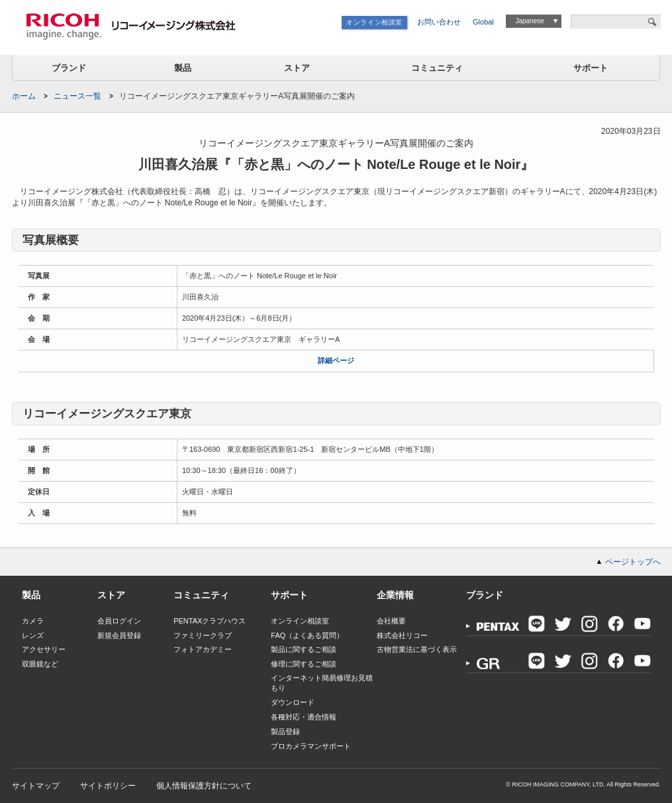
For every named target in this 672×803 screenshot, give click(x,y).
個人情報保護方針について (204, 786)
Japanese (529, 21)
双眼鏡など (40, 664)
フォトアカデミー (203, 649)
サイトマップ (36, 786)
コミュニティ (437, 68)
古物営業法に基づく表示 (417, 649)
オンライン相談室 (374, 22)
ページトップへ (633, 562)
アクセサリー (44, 649)
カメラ (33, 621)
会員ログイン (119, 621)
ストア (297, 68)
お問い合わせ (439, 22)
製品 (183, 68)
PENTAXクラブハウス (210, 621)
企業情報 (395, 595)
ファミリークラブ (203, 635)
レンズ (33, 635)
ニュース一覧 (77, 96)
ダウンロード (293, 702)
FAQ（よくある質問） (307, 635)
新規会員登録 (119, 635)
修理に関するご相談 (304, 664)
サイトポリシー (108, 786)
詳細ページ (336, 360)
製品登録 (285, 731)
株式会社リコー (402, 635)
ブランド (69, 68)
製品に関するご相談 (304, 649)
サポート (591, 68)
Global (483, 22)
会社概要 (391, 621)
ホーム (24, 96)
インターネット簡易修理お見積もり (322, 683)
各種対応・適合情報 (304, 717)
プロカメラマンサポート (311, 746)
